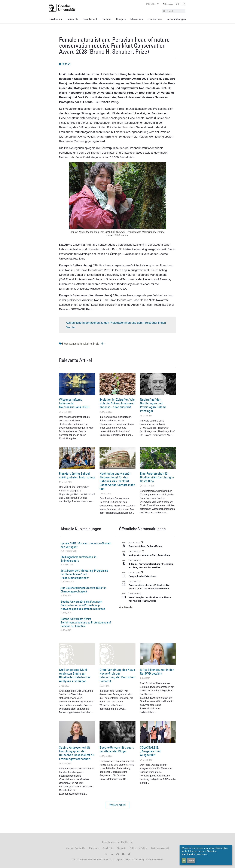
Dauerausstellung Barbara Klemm (145, 546)
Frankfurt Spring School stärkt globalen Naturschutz (77, 475)
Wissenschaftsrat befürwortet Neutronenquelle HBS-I (74, 403)
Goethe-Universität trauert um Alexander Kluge (117, 749)
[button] (117, 805)
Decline (191, 860)
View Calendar (126, 607)
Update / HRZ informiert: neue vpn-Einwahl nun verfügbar (86, 545)
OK (184, 860)
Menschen (137, 19)
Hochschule (155, 19)
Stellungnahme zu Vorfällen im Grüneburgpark (78, 559)
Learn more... (202, 854)
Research (72, 19)
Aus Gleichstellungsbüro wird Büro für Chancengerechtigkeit (83, 590)
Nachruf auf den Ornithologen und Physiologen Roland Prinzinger (153, 405)
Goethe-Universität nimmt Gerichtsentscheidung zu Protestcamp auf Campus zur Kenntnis (86, 622)
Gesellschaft (90, 19)
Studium (107, 19)
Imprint (119, 859)
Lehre (89, 344)
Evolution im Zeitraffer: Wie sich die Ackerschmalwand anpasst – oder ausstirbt (117, 403)
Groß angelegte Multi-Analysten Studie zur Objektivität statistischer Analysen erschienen (75, 675)
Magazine (152, 4)
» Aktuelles (56, 19)
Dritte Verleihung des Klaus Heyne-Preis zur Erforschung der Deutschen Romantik (117, 675)
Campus (121, 19)
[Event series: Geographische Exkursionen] (142, 573)
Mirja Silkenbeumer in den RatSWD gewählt (157, 672)
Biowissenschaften (73, 344)
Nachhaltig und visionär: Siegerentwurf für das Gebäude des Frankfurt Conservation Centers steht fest (117, 481)
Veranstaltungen (176, 19)
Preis (96, 344)
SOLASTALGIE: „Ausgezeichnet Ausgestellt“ (150, 751)
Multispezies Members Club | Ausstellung (149, 555)
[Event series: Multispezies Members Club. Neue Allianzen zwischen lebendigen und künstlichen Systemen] (143, 552)
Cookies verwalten (155, 859)
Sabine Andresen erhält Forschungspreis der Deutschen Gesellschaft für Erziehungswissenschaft (77, 753)
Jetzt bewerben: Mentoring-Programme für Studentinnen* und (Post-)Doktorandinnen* (84, 574)
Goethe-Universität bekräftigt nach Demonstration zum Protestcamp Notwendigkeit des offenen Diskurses (83, 605)
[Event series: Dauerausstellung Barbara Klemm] (142, 543)
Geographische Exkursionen (143, 576)
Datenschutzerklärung (134, 859)
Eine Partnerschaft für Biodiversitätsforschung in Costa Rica (157, 477)
